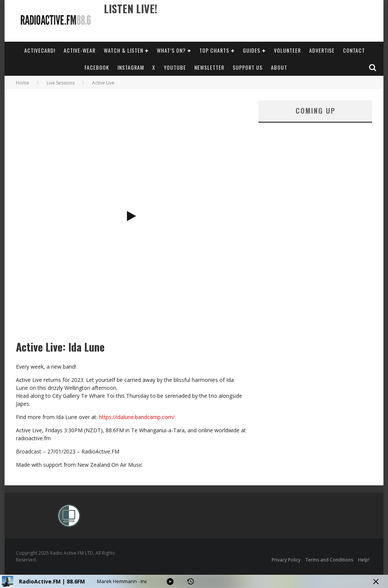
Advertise (322, 50)
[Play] (170, 582)
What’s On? (171, 50)
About (279, 67)
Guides (252, 50)
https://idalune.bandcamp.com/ (137, 417)
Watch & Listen (124, 50)
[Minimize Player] (376, 582)
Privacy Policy (286, 560)
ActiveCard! (40, 50)
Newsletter (209, 67)
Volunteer (287, 50)
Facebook (97, 67)
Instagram (131, 67)
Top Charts (214, 50)
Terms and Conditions (329, 560)
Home (23, 83)
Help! (364, 560)
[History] (191, 582)
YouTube (175, 67)
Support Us (248, 67)
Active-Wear (80, 50)
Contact (354, 50)
